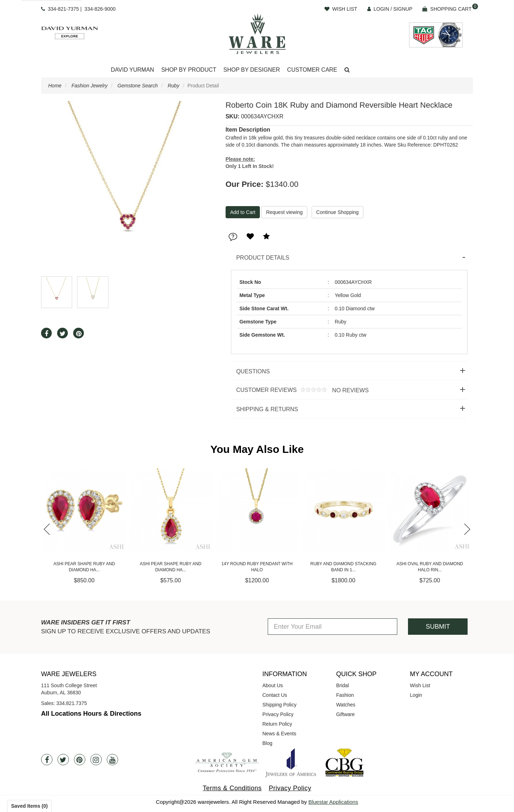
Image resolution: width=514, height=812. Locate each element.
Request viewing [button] (284, 212)
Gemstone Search (138, 86)
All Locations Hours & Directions (91, 714)
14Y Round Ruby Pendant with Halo (257, 567)
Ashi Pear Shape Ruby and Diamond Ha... (84, 567)
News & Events (279, 734)
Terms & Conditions (232, 788)
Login (416, 695)
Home (55, 86)
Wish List (420, 685)
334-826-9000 (100, 9)
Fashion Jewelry (89, 86)
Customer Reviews (300, 390)
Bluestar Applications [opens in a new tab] (333, 802)
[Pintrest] (80, 760)
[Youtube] (112, 760)
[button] (347, 70)
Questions (253, 371)
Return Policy (277, 724)
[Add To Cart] (243, 212)
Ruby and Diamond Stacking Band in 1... (344, 567)
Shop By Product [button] (189, 70)
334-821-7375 (63, 9)
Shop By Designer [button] (252, 70)
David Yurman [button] (132, 70)
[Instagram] (96, 760)
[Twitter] (63, 760)
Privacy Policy (278, 714)
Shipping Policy (279, 705)
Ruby (174, 86)
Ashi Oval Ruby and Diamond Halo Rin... (430, 567)
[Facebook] (47, 760)
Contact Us (275, 695)
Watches (346, 705)
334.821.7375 (72, 703)
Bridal (343, 685)
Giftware (346, 714)
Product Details (263, 258)
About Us (273, 685)
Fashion (345, 695)
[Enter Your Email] (332, 627)
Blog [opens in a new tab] (267, 743)
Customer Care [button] (312, 70)
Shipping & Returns (267, 409)
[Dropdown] (132, 70)
